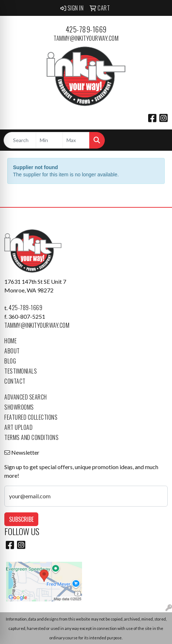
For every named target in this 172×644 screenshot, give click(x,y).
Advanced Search (26, 397)
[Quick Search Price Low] (49, 140)
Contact (15, 381)
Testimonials (21, 371)
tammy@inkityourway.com (86, 38)
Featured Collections (31, 417)
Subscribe (21, 519)
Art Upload (18, 427)
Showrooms (19, 407)
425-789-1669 (86, 29)
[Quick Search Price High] (76, 140)
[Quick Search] (20, 140)
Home (10, 341)
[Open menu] (158, 140)
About (12, 351)
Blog (10, 361)
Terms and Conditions (31, 437)
